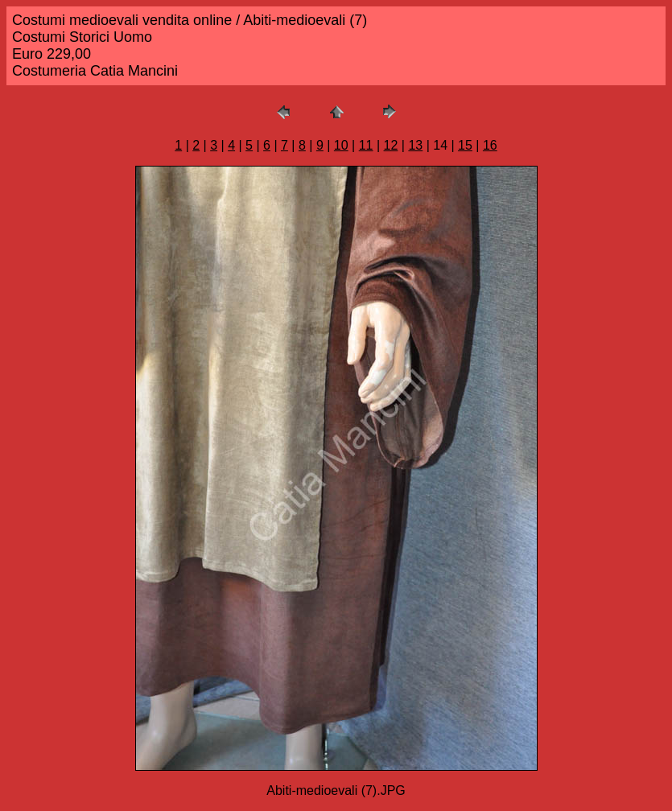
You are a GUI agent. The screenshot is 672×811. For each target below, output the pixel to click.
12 (391, 145)
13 (415, 145)
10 (341, 145)
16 (490, 145)
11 (366, 145)
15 (465, 145)
